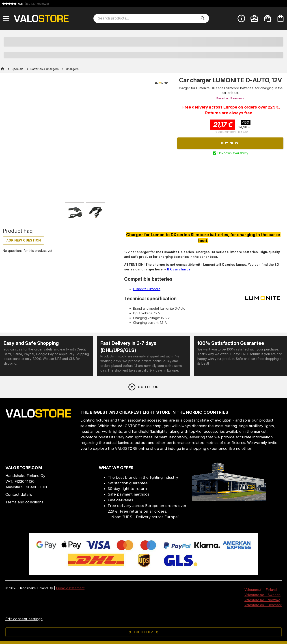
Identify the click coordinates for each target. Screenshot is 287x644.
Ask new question (24, 240)
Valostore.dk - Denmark (263, 605)
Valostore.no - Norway (262, 600)
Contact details (19, 494)
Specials (17, 69)
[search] (203, 18)
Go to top (143, 387)
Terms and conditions (24, 502)
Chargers (72, 69)
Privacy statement (70, 588)
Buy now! (230, 143)
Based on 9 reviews (230, 98)
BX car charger (179, 269)
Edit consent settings (24, 619)
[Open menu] (6, 18)
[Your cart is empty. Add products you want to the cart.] (281, 18)
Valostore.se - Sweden (262, 595)
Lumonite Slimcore (147, 289)
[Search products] (148, 18)
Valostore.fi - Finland (261, 590)
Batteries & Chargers (45, 69)
